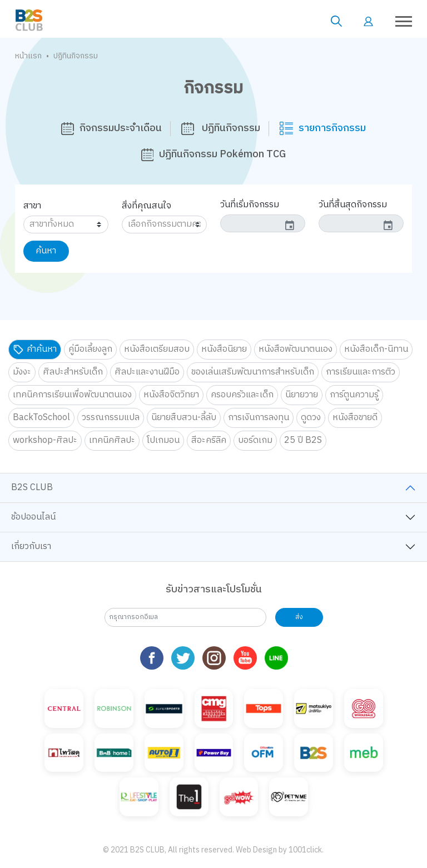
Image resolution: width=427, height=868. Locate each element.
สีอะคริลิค (209, 440)
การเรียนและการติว (361, 372)
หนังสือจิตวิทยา (171, 395)
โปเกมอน (163, 440)
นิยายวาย (302, 395)
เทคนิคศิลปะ (112, 440)
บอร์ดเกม (255, 440)
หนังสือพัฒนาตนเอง (296, 349)
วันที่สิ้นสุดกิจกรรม (353, 204)
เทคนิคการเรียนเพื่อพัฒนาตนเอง (72, 395)
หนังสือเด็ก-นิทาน (376, 349)
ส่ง (299, 617)
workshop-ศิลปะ (45, 440)
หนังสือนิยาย (224, 349)
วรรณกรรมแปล (111, 418)
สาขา (32, 206)
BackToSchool (41, 418)
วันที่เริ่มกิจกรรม (250, 204)
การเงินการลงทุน (259, 418)
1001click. (306, 850)
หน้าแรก (28, 56)
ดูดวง (311, 418)
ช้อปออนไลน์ (33, 517)
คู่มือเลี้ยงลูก (90, 349)
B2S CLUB (32, 488)
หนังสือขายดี (355, 418)
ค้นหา (46, 251)
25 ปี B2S (303, 440)
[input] (263, 223)
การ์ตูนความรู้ (354, 395)
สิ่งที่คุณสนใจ (147, 206)
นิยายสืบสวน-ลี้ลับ (184, 418)
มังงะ (22, 372)
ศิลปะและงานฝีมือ (147, 372)
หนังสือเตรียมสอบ (157, 349)
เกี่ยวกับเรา (31, 547)
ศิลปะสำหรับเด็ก (73, 372)
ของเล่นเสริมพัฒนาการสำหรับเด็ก (253, 372)
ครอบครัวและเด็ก (242, 395)
